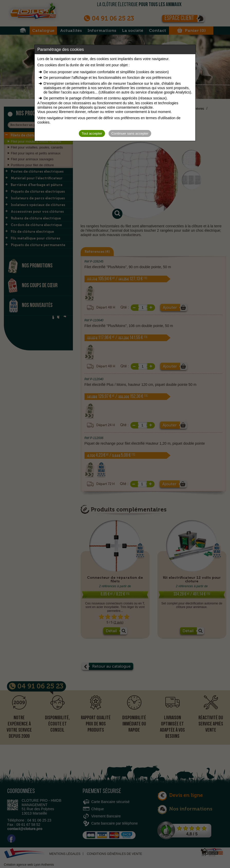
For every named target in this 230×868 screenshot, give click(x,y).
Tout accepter (92, 133)
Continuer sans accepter (130, 133)
